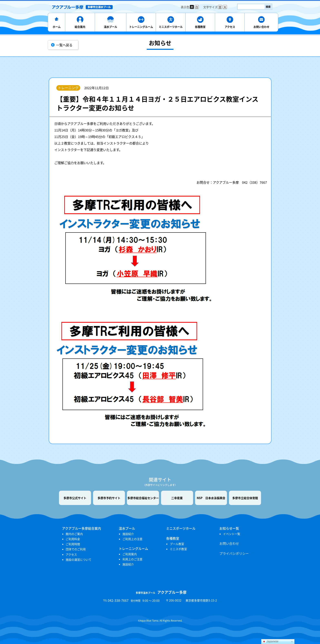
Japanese (270, 641)
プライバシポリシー (234, 553)
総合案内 (80, 27)
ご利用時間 (73, 544)
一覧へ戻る (64, 45)
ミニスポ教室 (178, 549)
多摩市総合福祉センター (143, 498)
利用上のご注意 (132, 559)
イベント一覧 (232, 534)
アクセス (230, 27)
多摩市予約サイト (109, 498)
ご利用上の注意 (132, 539)
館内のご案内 (74, 534)
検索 (268, 7)
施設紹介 (128, 534)
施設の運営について (79, 559)
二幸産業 (177, 498)
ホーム (57, 27)
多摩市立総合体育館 (245, 498)
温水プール (111, 27)
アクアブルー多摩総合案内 (82, 528)
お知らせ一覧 (229, 528)
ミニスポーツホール (171, 27)
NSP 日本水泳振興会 (211, 498)
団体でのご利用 (76, 549)
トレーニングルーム (141, 27)
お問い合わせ (261, 27)
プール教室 (177, 544)
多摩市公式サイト (75, 498)
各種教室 (200, 27)
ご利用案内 (130, 554)
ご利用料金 (73, 539)
